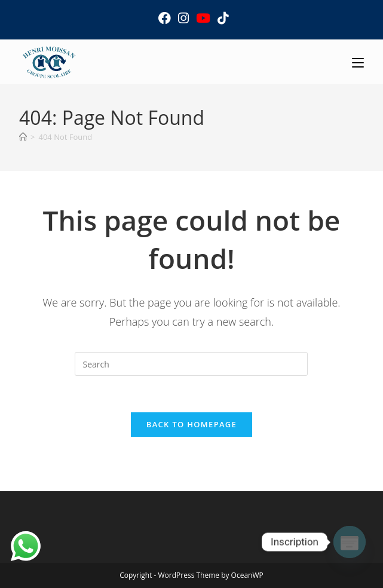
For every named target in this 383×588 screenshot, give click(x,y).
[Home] (23, 137)
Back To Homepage (192, 424)
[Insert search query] (191, 364)
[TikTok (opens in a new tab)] (221, 18)
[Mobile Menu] (358, 62)
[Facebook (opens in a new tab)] (165, 18)
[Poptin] (350, 542)
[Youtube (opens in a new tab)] (203, 18)
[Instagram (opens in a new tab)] (183, 18)
